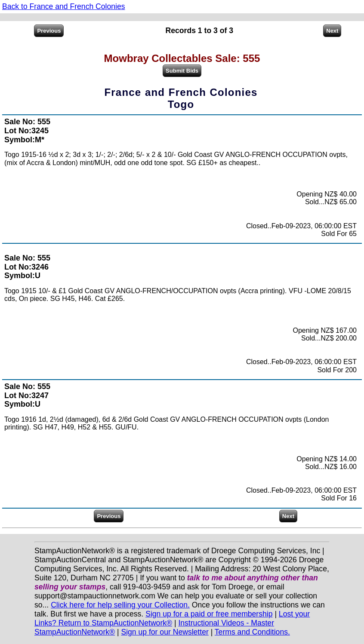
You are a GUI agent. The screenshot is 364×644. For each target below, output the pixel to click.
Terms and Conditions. (252, 632)
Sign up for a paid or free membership (209, 614)
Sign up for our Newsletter (165, 632)
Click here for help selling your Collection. (120, 605)
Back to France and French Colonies (64, 6)
